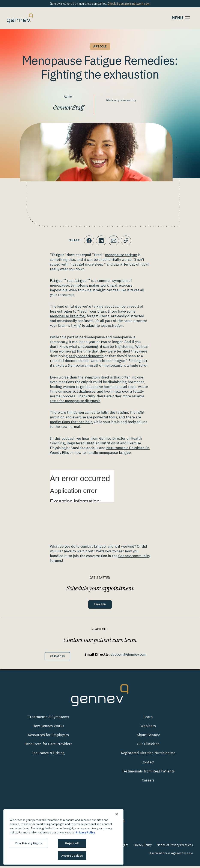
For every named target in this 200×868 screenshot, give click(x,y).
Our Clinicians (148, 746)
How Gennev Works (48, 728)
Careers (148, 782)
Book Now (100, 605)
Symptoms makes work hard (94, 285)
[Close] (117, 814)
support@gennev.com (131, 655)
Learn (148, 719)
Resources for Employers (48, 737)
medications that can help (71, 422)
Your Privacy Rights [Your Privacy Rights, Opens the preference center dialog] (29, 843)
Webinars (148, 728)
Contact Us (58, 658)
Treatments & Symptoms (48, 719)
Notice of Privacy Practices (175, 847)
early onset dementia (86, 356)
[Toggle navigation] (181, 18)
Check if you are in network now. (129, 4)
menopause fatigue (121, 255)
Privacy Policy (143, 847)
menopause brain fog (67, 316)
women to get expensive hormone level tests (100, 387)
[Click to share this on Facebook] (88, 240)
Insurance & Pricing (48, 755)
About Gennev (148, 737)
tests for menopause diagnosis (75, 401)
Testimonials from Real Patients (148, 773)
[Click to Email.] (114, 240)
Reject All (72, 843)
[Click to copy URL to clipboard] (127, 240)
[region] (63, 837)
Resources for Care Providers (48, 746)
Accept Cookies (72, 856)
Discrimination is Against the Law (171, 855)
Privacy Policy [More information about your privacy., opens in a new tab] (85, 832)
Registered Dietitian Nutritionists (148, 755)
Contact (148, 764)
